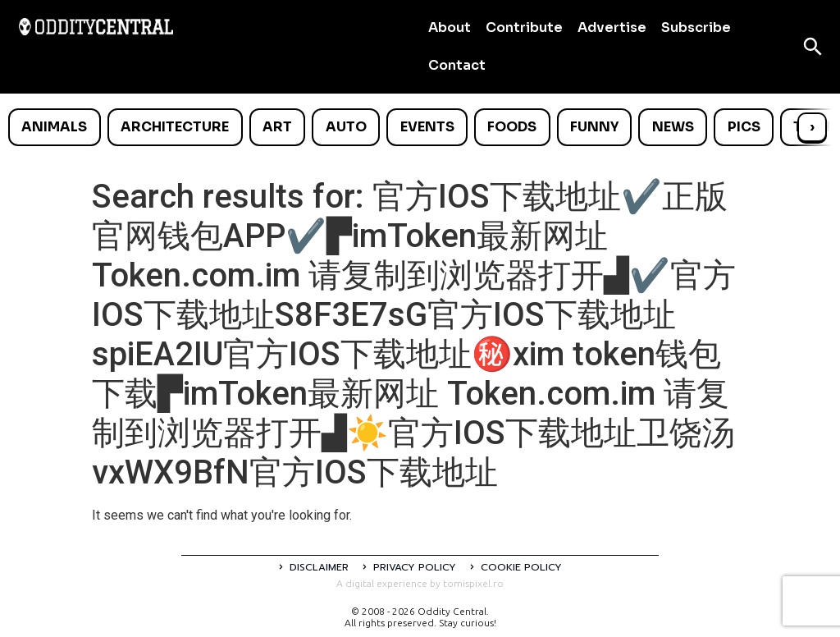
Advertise (612, 27)
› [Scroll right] (812, 127)
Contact (457, 65)
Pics (744, 127)
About (450, 27)
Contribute (524, 27)
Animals (54, 127)
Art (277, 127)
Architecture (175, 127)
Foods (512, 127)
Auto (346, 127)
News (673, 127)
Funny (594, 127)
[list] (420, 127)
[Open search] (813, 47)
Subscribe (696, 27)
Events (427, 127)
